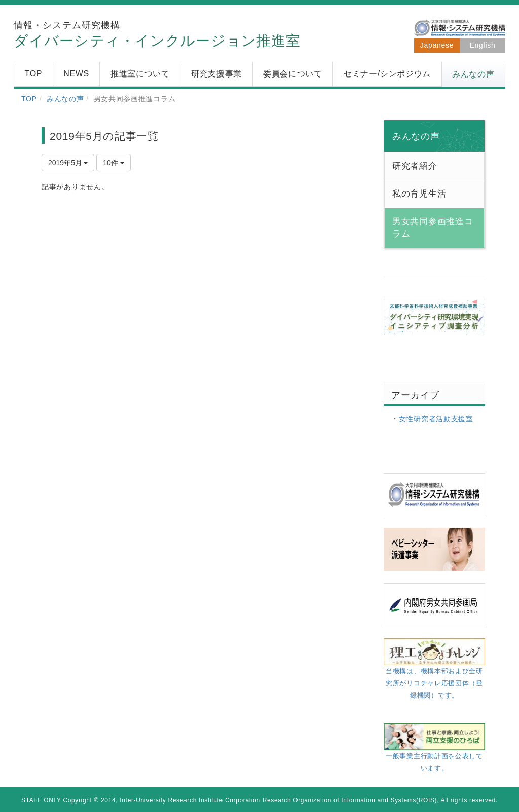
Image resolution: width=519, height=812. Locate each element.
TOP (29, 99)
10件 (113, 163)
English (483, 45)
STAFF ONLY (41, 800)
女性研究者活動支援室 (436, 419)
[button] (474, 74)
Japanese (437, 45)
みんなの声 (65, 99)
